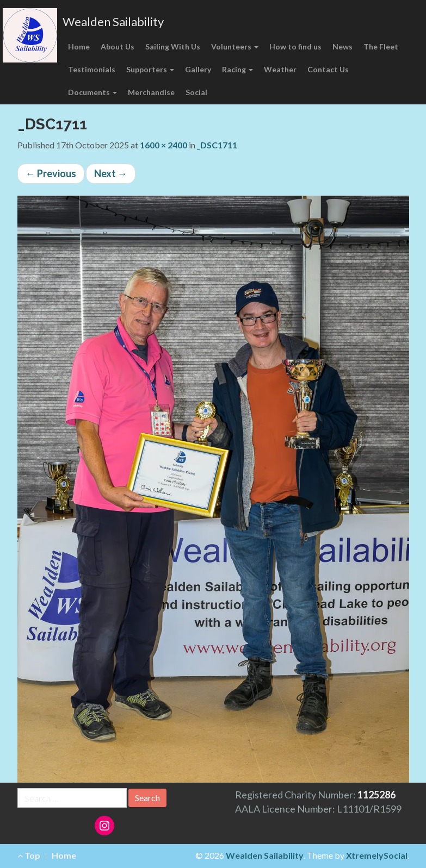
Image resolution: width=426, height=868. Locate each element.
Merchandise (151, 92)
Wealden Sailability (113, 21)
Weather (280, 69)
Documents (92, 92)
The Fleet (381, 46)
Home (79, 46)
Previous (51, 173)
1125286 (376, 795)
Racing (237, 69)
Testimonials (92, 69)
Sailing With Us (173, 46)
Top (29, 855)
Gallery (198, 69)
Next (111, 173)
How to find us (295, 46)
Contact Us (328, 69)
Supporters (150, 69)
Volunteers (235, 46)
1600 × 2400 (163, 145)
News (342, 46)
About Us (118, 46)
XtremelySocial (377, 855)
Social (196, 92)
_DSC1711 (217, 145)
